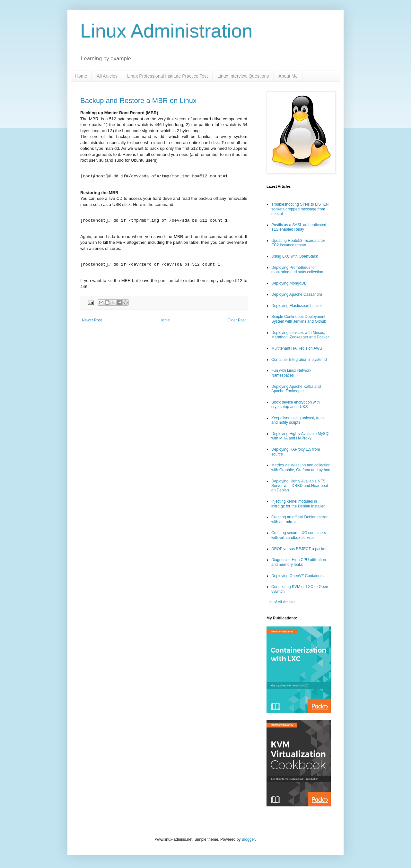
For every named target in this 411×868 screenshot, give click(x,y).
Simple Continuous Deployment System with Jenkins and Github (299, 319)
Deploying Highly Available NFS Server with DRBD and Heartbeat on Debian (300, 486)
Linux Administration (166, 31)
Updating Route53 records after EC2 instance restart (298, 243)
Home (81, 76)
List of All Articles (281, 602)
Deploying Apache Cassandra (297, 294)
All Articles (107, 76)
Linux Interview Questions (243, 76)
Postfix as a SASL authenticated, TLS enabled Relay (299, 227)
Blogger (248, 839)
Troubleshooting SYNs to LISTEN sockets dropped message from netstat (300, 209)
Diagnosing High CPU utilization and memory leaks (299, 562)
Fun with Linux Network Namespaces (291, 373)
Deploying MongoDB (289, 283)
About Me (288, 76)
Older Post (236, 320)
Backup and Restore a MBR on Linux (138, 101)
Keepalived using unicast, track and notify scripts (298, 420)
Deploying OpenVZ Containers (297, 576)
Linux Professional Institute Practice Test (167, 76)
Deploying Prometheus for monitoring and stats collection (297, 270)
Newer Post (92, 320)
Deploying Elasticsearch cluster (298, 306)
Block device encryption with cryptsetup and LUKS (296, 404)
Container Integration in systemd (299, 360)
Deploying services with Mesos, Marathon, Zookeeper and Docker (300, 335)
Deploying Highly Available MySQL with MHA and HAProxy (301, 436)
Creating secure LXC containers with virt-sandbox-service (299, 535)
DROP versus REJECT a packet (299, 549)
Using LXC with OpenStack (295, 256)
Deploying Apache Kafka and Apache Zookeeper (296, 389)
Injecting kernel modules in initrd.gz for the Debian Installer (298, 504)
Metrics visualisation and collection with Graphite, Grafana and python (301, 467)
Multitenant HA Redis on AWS (297, 348)
